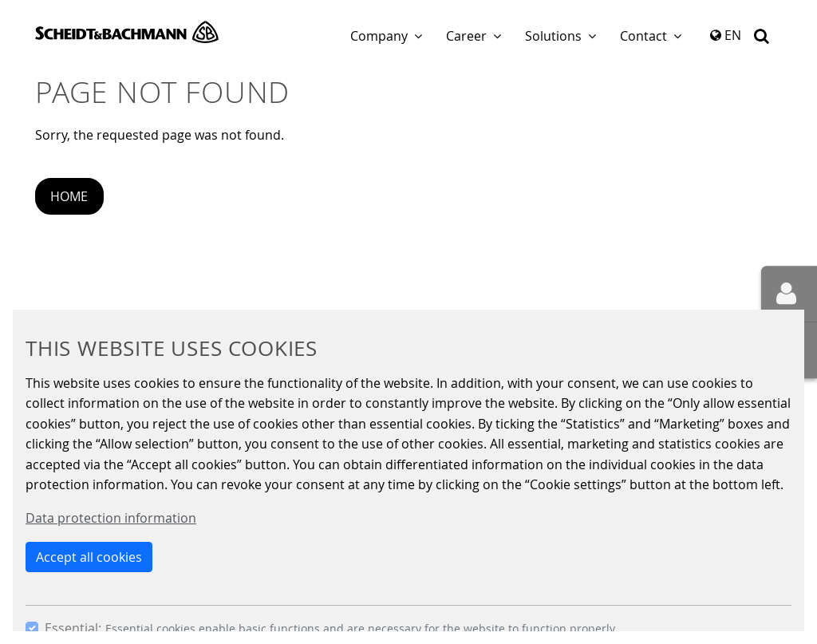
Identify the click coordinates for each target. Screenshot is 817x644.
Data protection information (111, 518)
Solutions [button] (553, 36)
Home (69, 196)
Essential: (73, 628)
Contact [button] (643, 36)
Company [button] (379, 36)
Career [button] (466, 36)
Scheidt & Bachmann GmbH (127, 32)
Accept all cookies (89, 557)
